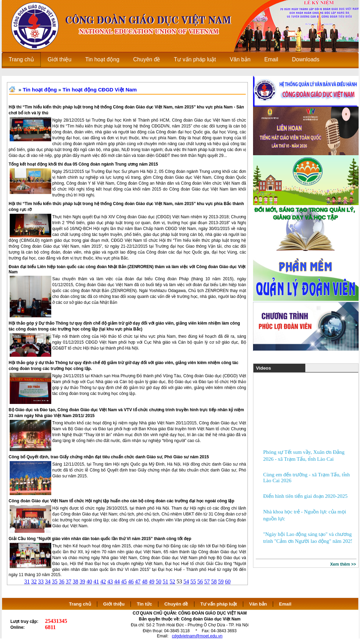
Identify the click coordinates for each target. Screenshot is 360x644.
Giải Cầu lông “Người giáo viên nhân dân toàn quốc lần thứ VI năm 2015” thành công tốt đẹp (100, 539)
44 (117, 581)
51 (165, 581)
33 (41, 581)
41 (96, 581)
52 (172, 581)
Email (285, 604)
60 (228, 581)
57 (207, 581)
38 (75, 581)
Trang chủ (80, 604)
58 (214, 581)
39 (82, 581)
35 (55, 581)
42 (103, 581)
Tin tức (144, 604)
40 (89, 581)
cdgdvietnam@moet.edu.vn (197, 636)
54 (186, 581)
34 (48, 581)
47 (138, 581)
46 (131, 581)
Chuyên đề (176, 604)
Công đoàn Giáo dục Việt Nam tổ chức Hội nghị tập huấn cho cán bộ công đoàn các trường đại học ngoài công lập (121, 501)
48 (145, 581)
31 (27, 581)
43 (110, 581)
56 (200, 581)
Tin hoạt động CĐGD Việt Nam (100, 90)
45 (124, 581)
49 (152, 581)
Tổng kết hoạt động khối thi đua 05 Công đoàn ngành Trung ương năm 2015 (83, 164)
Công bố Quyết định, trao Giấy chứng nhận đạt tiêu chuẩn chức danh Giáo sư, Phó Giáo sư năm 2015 (109, 457)
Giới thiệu (114, 604)
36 (62, 581)
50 (159, 581)
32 (34, 581)
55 (193, 581)
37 (69, 581)
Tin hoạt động (40, 90)
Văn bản (259, 604)
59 (221, 581)
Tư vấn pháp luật (219, 604)
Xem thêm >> (343, 564)
